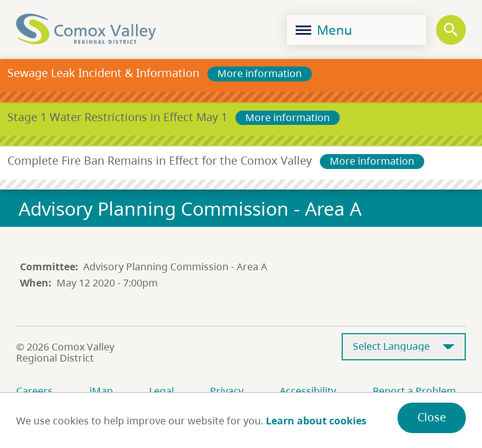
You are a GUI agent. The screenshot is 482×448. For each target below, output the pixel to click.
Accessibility (308, 391)
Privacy (227, 391)
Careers (34, 391)
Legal (161, 391)
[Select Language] (404, 347)
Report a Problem (414, 391)
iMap (101, 391)
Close (432, 417)
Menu (324, 30)
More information (260, 73)
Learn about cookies (316, 421)
